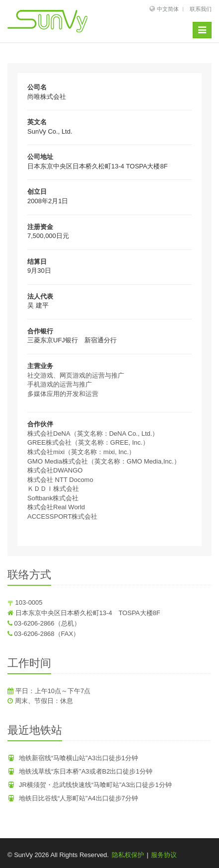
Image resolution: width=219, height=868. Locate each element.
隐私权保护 (128, 855)
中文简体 (168, 9)
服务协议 (164, 855)
